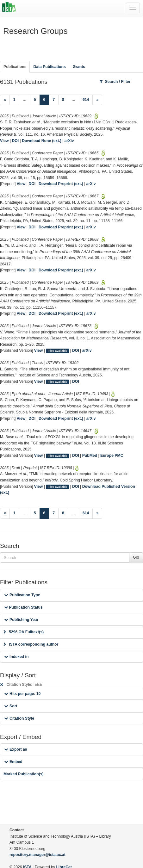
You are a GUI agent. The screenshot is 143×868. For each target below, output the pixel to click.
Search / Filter (115, 82)
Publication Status (23, 607)
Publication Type (22, 595)
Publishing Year (21, 620)
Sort (11, 706)
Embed (13, 762)
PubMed (90, 456)
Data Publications (49, 67)
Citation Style (19, 718)
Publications (15, 67)
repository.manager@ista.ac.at (37, 855)
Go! (136, 557)
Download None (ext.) (42, 141)
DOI (16, 141)
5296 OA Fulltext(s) (24, 632)
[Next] (97, 100)
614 (86, 100)
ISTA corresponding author (31, 644)
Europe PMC (112, 456)
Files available (58, 351)
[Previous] (5, 100)
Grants (79, 67)
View (4, 141)
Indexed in (16, 657)
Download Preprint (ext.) (61, 184)
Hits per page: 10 (22, 694)
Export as (16, 749)
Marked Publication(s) (24, 774)
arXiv (69, 141)
